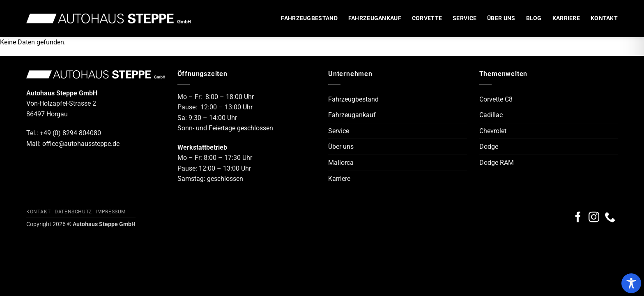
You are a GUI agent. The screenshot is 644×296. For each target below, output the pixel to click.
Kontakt (604, 18)
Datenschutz (73, 212)
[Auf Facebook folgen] (578, 218)
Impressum (111, 212)
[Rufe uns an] (610, 218)
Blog (534, 18)
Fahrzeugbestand (309, 18)
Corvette (427, 18)
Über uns (501, 18)
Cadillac (491, 115)
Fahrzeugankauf (375, 18)
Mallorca (341, 163)
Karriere (566, 18)
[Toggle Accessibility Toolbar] (631, 283)
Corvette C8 (496, 99)
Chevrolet (493, 131)
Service (465, 18)
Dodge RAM (497, 163)
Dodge (489, 147)
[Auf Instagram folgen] (594, 218)
